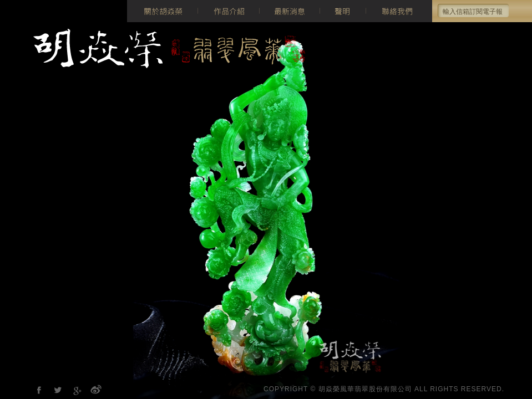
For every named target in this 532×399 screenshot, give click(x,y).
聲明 (343, 11)
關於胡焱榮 (162, 11)
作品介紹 (228, 11)
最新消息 (289, 11)
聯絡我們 (399, 11)
